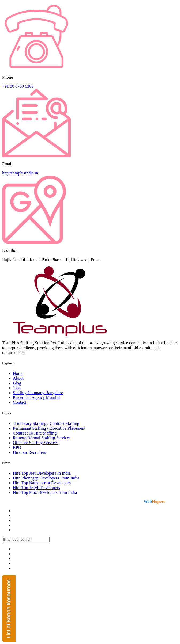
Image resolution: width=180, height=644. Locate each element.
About (18, 378)
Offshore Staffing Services (36, 443)
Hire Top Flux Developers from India (45, 492)
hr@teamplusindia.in (20, 173)
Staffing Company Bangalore (38, 393)
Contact (20, 402)
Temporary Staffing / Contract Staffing (46, 423)
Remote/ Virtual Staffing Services (42, 438)
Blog (17, 383)
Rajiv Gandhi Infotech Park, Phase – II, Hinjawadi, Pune (51, 260)
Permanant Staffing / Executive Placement (49, 428)
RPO (17, 447)
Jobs (17, 388)
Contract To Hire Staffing (35, 433)
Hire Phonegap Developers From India (46, 478)
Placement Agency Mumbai (37, 397)
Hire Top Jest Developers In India (42, 473)
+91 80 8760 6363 (18, 86)
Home (18, 373)
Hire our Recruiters (29, 452)
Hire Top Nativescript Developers (42, 483)
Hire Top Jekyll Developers (36, 488)
